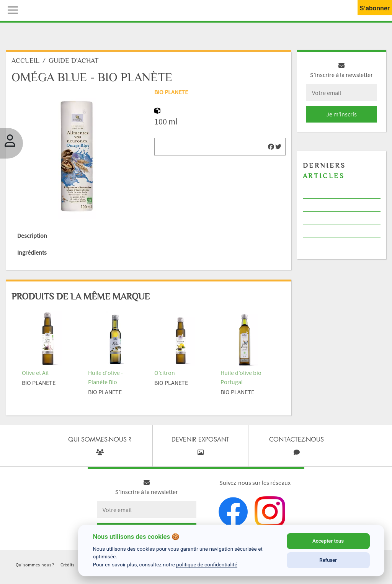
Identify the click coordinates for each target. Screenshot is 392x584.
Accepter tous (328, 541)
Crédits (67, 565)
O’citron (165, 373)
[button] (11, 9)
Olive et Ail (35, 373)
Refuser (328, 560)
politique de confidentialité (207, 564)
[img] (271, 147)
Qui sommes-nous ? (35, 565)
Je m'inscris (341, 114)
